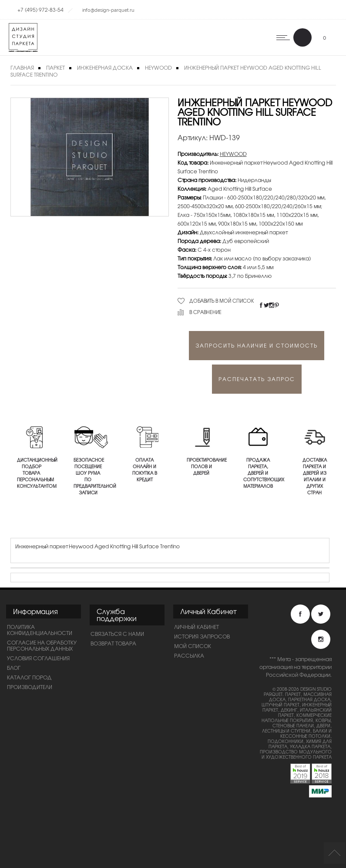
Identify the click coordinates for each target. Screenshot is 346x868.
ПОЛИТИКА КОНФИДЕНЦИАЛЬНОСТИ (40, 630)
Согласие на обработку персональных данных (42, 645)
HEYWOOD (158, 68)
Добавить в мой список (222, 301)
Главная (22, 68)
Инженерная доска (105, 68)
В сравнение (205, 312)
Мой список (193, 646)
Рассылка (189, 655)
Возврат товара (113, 643)
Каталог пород (29, 677)
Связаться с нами (117, 634)
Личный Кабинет (197, 627)
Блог (14, 668)
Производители (30, 687)
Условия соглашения (38, 658)
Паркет (55, 68)
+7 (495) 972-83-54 (40, 10)
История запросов (202, 636)
